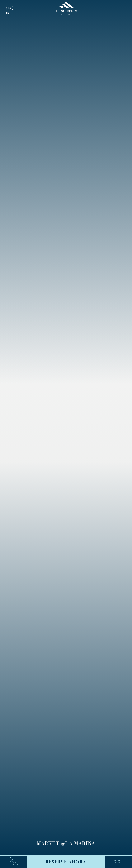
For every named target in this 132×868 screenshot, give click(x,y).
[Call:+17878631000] (16, 862)
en (8, 13)
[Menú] (116, 862)
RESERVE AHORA (66, 862)
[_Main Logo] (66, 9)
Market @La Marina (66, 844)
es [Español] (10, 8)
